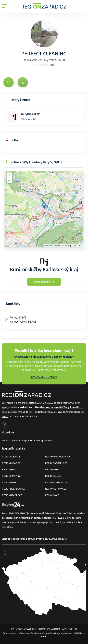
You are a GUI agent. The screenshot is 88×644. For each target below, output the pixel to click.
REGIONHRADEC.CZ (12, 495)
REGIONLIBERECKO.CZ (13, 489)
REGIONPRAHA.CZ (11, 476)
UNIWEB (60, 518)
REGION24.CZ (52, 495)
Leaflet (49, 246)
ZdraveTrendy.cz (58, 539)
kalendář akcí (77, 407)
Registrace (27, 441)
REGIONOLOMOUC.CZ (56, 482)
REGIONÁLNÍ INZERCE (44, 377)
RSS (50, 441)
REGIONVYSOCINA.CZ (56, 463)
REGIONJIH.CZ (9, 469)
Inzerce (5, 441)
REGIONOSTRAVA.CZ (56, 489)
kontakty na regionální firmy (55, 407)
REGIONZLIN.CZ (53, 476)
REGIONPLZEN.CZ (11, 457)
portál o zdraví (27, 539)
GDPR (64, 629)
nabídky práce (9, 412)
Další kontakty (44, 282)
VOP (71, 629)
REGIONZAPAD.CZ (11, 463)
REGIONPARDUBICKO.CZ (58, 457)
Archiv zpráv (40, 441)
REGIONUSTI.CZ (10, 482)
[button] (44, 206)
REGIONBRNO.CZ (54, 469)
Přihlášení (16, 441)
